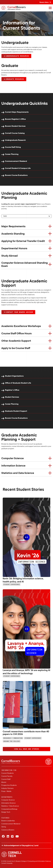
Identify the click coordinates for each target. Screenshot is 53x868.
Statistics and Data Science (18, 473)
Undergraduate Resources (18, 56)
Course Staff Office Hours (16, 333)
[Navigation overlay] (50, 8)
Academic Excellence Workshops (21, 326)
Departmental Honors (14, 248)
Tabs (5, 216)
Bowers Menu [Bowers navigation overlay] (44, 2)
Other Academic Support (16, 341)
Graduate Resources (15, 79)
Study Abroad (10, 256)
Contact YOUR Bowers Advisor (20, 312)
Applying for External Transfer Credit (23, 241)
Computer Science (13, 458)
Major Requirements (13, 226)
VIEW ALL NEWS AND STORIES (26, 749)
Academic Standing (13, 234)
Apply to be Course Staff (16, 348)
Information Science (13, 466)
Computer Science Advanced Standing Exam (25, 264)
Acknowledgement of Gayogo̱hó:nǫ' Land (21, 845)
